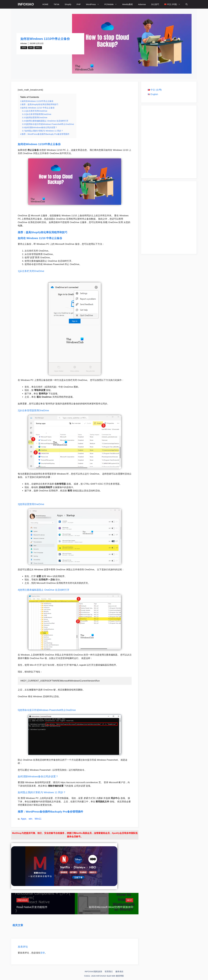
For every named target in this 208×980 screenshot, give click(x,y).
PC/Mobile (112, 4)
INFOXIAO (26, 4)
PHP (79, 4)
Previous (23, 900)
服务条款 (119, 971)
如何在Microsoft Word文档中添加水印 (111, 907)
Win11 (38, 48)
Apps (24, 48)
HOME (45, 4)
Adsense (142, 4)
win (31, 48)
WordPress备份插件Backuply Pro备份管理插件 (54, 812)
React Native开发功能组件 (32, 907)
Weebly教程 (127, 4)
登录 (43, 953)
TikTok (56, 4)
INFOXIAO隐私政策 (93, 971)
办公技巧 (155, 4)
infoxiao (24, 43)
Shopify (68, 4)
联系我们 (109, 971)
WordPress (94, 4)
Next (129, 900)
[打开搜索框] (187, 4)
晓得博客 (120, 976)
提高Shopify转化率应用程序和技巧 (46, 232)
